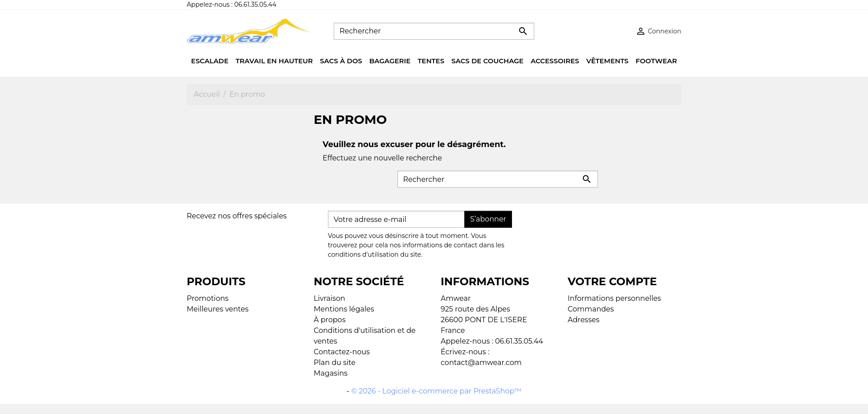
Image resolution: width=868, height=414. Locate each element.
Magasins (331, 373)
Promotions (208, 298)
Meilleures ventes (218, 309)
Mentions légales (344, 309)
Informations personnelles (614, 298)
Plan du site (335, 363)
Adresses (583, 320)
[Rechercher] (434, 31)
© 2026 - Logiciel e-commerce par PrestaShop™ (436, 391)
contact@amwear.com (481, 363)
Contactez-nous (342, 352)
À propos (330, 320)
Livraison (330, 298)
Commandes (591, 309)
